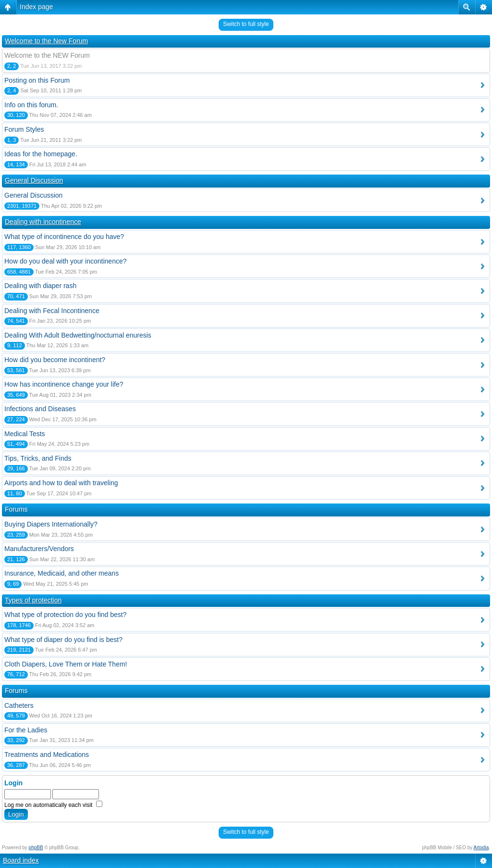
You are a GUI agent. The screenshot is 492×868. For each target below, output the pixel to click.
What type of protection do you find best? (66, 615)
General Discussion (34, 180)
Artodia (481, 848)
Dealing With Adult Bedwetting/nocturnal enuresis (78, 335)
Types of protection (33, 600)
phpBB (36, 848)
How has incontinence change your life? (64, 384)
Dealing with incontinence (43, 222)
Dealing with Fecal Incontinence (52, 311)
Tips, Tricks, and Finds (38, 458)
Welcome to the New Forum (46, 41)
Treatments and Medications (47, 755)
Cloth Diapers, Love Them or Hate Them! (66, 664)
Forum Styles (24, 129)
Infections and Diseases (40, 409)
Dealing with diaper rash (40, 286)
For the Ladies (26, 730)
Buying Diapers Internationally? (51, 524)
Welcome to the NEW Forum (47, 55)
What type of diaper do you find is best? (63, 640)
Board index (21, 860)
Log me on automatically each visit (53, 805)
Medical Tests (25, 434)
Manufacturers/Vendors (39, 549)
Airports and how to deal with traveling (61, 483)
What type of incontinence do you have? (64, 237)
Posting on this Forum (37, 80)
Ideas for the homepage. (41, 154)
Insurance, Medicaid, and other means (61, 573)
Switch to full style (246, 24)
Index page (36, 7)
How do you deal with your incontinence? (66, 261)
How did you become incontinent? (55, 360)
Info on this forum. (31, 105)
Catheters (19, 705)
